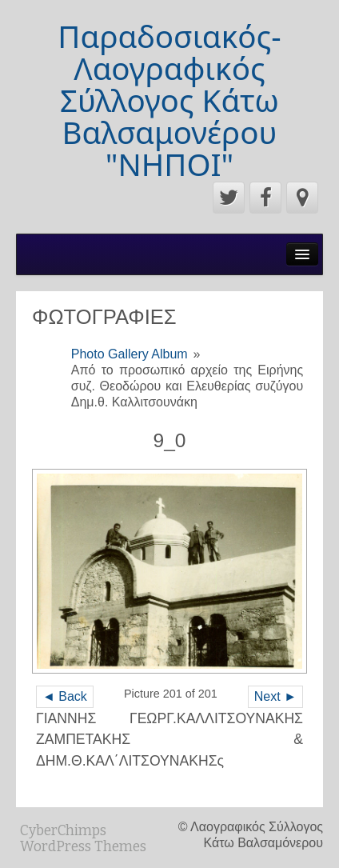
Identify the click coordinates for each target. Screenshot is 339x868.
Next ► (275, 696)
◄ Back (65, 696)
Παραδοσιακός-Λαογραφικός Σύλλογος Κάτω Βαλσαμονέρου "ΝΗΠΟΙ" (169, 100)
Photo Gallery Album (130, 354)
